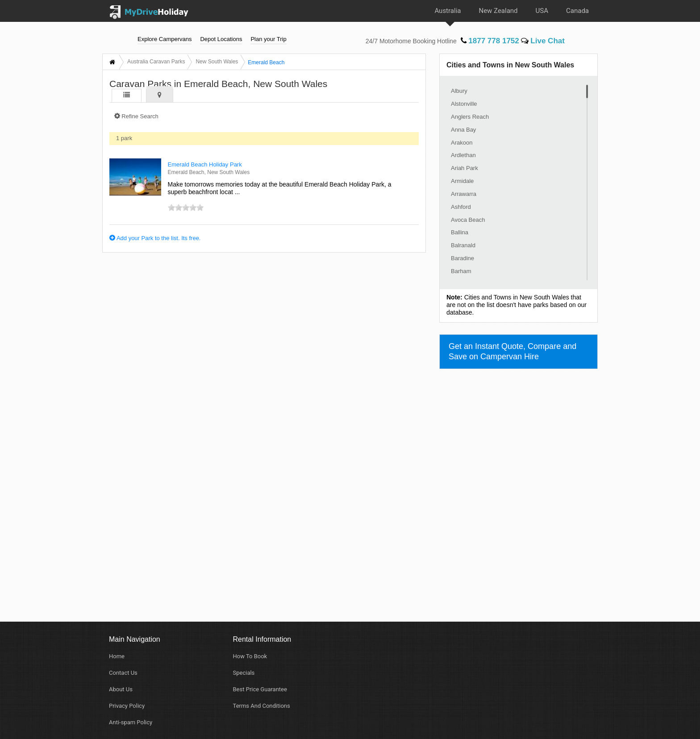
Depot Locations (221, 39)
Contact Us (123, 673)
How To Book (250, 656)
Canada (577, 11)
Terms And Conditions (262, 706)
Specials (244, 673)
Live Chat (543, 40)
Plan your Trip (268, 39)
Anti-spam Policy (131, 722)
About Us (121, 689)
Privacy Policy (127, 706)
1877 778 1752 (490, 40)
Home (117, 656)
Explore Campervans (165, 39)
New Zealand (498, 11)
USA (542, 11)
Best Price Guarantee (260, 689)
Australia (448, 11)
